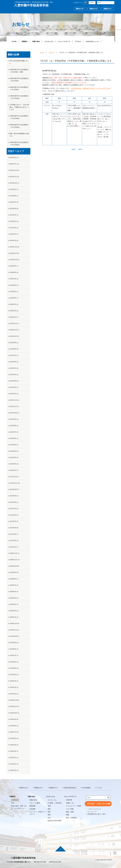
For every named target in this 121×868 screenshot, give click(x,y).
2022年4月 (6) (14, 451)
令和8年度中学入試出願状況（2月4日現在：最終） (19, 71)
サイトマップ (92, 812)
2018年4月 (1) (14, 751)
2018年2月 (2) (14, 764)
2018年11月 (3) (14, 706)
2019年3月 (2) (14, 681)
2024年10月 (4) (14, 260)
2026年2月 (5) (14, 158)
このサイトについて (94, 809)
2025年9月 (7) (14, 189)
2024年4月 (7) (14, 298)
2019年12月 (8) (14, 624)
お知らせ (52, 53)
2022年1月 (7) (14, 470)
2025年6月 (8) (14, 209)
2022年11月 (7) (14, 406)
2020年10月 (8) (14, 566)
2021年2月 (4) (14, 541)
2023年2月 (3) (14, 387)
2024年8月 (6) (14, 272)
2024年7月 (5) (14, 279)
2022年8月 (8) (14, 426)
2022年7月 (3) (14, 432)
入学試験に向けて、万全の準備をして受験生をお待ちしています (19, 107)
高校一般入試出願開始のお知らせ (19, 135)
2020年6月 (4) (14, 592)
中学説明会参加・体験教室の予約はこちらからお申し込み (90, 88)
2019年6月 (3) (14, 662)
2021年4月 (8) (14, 528)
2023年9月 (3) (14, 343)
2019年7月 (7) (14, 655)
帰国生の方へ (94, 9)
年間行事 (69, 800)
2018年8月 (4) (14, 726)
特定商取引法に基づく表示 (96, 814)
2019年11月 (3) (14, 630)
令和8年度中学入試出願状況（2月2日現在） (19, 80)
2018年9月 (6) (14, 719)
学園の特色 (36, 41)
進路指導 (32, 806)
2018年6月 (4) (14, 738)
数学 (49, 812)
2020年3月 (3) (14, 604)
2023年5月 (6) (14, 368)
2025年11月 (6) (14, 177)
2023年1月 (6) (14, 394)
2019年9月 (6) (14, 643)
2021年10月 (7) (14, 489)
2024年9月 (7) (14, 266)
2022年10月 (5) (14, 413)
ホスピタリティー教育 (74, 806)
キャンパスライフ (64, 41)
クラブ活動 (70, 809)
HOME (14, 41)
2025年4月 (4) (14, 221)
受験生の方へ (80, 9)
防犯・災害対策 (71, 818)
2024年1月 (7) (14, 317)
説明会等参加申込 (70, 788)
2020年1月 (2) (14, 617)
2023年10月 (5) (14, 336)
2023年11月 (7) (14, 330)
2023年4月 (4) (14, 375)
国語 (49, 809)
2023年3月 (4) (14, 381)
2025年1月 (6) (14, 241)
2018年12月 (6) (14, 700)
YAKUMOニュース (92, 41)
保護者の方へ (108, 9)
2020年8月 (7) (14, 579)
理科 (49, 815)
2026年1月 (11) (14, 164)
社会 (49, 818)
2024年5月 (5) (14, 292)
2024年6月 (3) (14, 285)
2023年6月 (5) (14, 362)
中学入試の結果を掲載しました (19, 62)
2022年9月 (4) (14, 419)
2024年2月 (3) (14, 311)
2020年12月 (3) (14, 553)
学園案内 (24, 41)
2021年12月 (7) (14, 477)
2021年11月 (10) (15, 483)
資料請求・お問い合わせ (98, 804)
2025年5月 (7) (14, 215)
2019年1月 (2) (14, 694)
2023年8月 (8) (14, 349)
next (80, 149)
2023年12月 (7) (14, 323)
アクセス (78, 41)
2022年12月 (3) (14, 400)
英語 (49, 806)
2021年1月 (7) (14, 547)
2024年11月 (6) (14, 253)
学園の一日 (70, 803)
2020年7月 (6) (14, 585)
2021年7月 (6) (14, 509)
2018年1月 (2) (14, 770)
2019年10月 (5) (14, 636)
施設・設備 (70, 812)
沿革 (13, 803)
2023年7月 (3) (14, 355)
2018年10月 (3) (14, 713)
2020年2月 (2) (14, 611)
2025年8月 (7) (14, 196)
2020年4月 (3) (14, 598)
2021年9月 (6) (14, 496)
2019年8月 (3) (14, 649)
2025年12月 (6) (14, 170)
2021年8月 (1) (14, 502)
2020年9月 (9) (14, 572)
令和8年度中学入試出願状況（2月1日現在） (19, 88)
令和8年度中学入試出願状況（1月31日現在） (19, 97)
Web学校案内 (86, 788)
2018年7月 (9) (14, 732)
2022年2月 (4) (14, 464)
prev (74, 149)
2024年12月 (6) (14, 247)
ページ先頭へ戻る (60, 850)
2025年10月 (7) (14, 183)
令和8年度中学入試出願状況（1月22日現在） (19, 144)
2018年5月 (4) (14, 745)
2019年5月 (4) (14, 668)
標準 (86, 3)
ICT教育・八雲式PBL (55, 803)
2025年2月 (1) (14, 234)
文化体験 (32, 809)
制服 (67, 815)
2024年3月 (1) (14, 304)
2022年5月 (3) (14, 445)
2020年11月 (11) (15, 560)
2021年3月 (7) (14, 534)
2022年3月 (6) (14, 458)
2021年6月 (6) (14, 515)
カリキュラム (49, 41)
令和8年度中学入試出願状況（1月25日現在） (19, 126)
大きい (92, 3)
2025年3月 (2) (14, 228)
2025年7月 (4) (14, 202)
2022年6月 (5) (14, 438)
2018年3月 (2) (14, 758)
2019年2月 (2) (14, 687)
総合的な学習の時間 (54, 821)
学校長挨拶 (15, 800)
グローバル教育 (35, 803)
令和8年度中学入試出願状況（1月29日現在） (19, 117)
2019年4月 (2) (14, 675)
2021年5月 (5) (14, 521)
